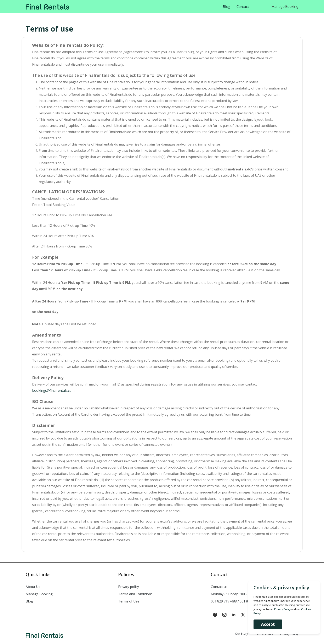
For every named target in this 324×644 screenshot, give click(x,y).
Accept (268, 624)
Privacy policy (129, 587)
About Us (33, 587)
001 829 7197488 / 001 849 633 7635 (239, 601)
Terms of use (264, 634)
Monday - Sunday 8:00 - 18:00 (233, 594)
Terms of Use (129, 601)
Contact (243, 7)
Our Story (241, 634)
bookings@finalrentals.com (53, 391)
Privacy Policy (289, 634)
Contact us (219, 587)
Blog (227, 7)
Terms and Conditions (135, 594)
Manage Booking (285, 7)
